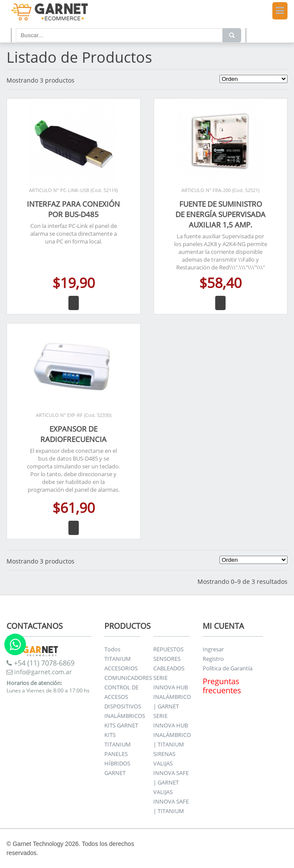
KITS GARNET (121, 725)
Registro (213, 659)
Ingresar (213, 649)
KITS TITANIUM (118, 740)
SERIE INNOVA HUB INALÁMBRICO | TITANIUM (172, 730)
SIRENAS (164, 754)
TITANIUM (118, 659)
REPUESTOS (168, 649)
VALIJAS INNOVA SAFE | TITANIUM (171, 801)
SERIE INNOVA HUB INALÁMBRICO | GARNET (172, 692)
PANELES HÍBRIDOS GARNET (117, 763)
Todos (112, 649)
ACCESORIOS (121, 668)
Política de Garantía (228, 668)
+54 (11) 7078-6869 (40, 663)
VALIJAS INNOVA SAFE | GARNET (171, 773)
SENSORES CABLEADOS (169, 663)
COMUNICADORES (128, 678)
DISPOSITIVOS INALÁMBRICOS (125, 711)
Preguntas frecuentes (222, 686)
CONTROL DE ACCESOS (121, 692)
